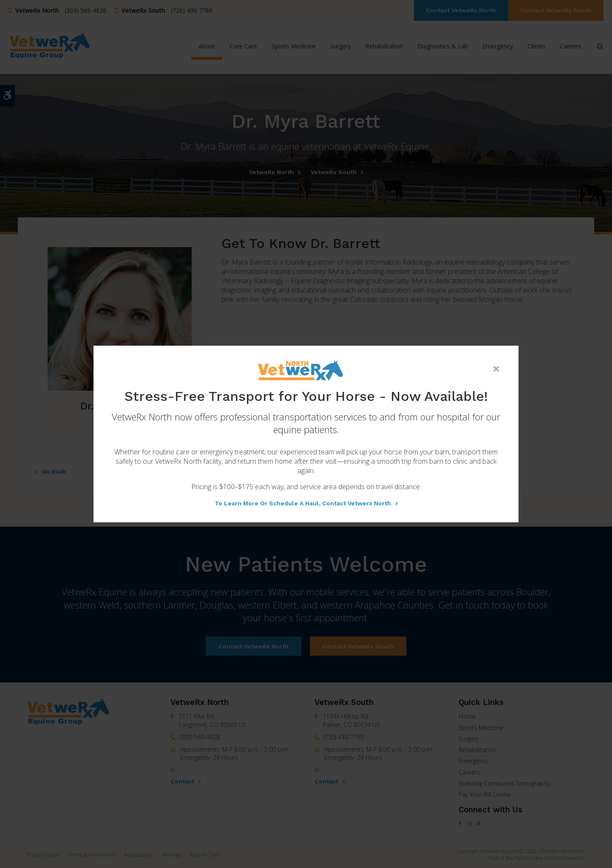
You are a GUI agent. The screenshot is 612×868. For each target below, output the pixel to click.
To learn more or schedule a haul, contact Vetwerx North (303, 503)
